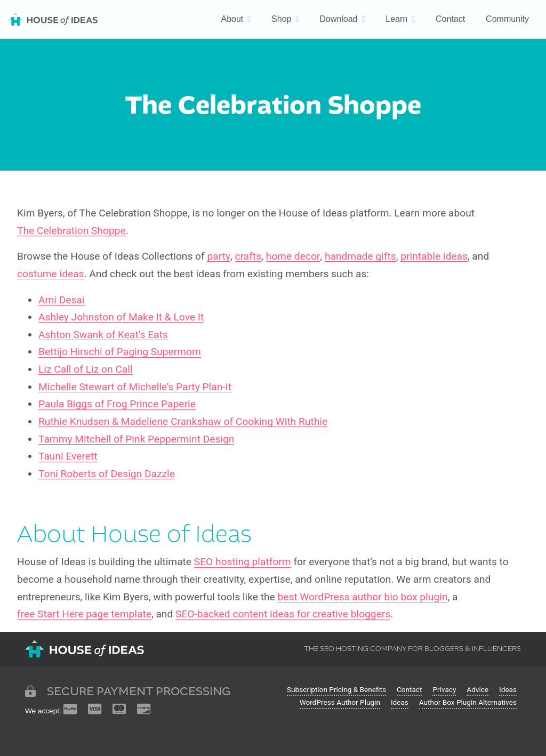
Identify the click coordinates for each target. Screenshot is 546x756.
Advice (477, 689)
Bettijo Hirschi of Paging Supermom (120, 352)
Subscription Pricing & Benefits (336, 689)
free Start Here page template (84, 614)
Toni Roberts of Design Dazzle (107, 474)
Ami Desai (62, 300)
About (232, 19)
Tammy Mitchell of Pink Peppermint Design (136, 439)
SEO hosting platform (243, 562)
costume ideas (51, 274)
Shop (281, 19)
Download (338, 19)
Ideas (508, 689)
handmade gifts (360, 256)
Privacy (444, 689)
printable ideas (434, 256)
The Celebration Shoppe (71, 231)
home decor (293, 256)
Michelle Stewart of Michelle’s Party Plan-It (135, 387)
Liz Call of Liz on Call (86, 369)
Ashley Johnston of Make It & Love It (121, 317)
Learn (396, 19)
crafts (248, 256)
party (219, 256)
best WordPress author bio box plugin (362, 597)
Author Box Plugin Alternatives (468, 702)
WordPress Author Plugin (340, 702)
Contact (450, 19)
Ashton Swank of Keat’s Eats (103, 335)
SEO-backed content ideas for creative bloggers (283, 614)
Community (507, 19)
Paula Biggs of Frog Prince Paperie (117, 404)
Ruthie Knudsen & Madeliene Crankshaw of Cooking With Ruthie (183, 422)
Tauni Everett (68, 456)
